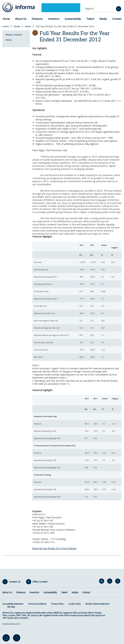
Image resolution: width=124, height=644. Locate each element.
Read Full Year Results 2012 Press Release (54, 548)
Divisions (37, 19)
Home (6, 19)
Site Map (11, 607)
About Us (21, 19)
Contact (117, 19)
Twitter (118, 582)
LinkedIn (110, 582)
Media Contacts (14, 35)
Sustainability (73, 19)
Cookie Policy (74, 604)
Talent (90, 19)
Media (103, 19)
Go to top (17, 638)
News (28, 26)
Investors (54, 19)
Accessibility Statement (13, 604)
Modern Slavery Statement (97, 604)
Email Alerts (102, 582)
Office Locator (40, 582)
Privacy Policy (57, 604)
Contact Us (15, 582)
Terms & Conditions (37, 604)
